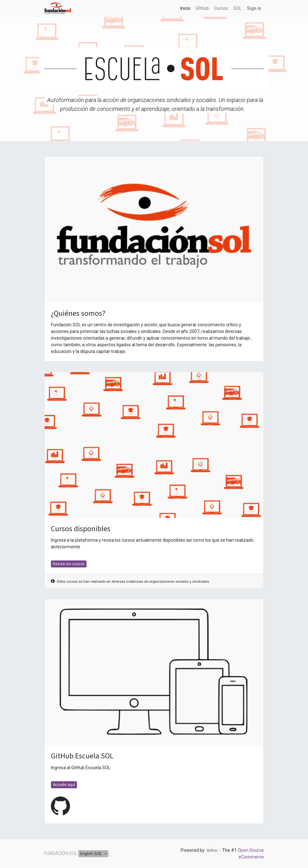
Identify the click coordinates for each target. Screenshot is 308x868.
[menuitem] (185, 8)
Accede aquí (64, 785)
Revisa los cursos (69, 564)
